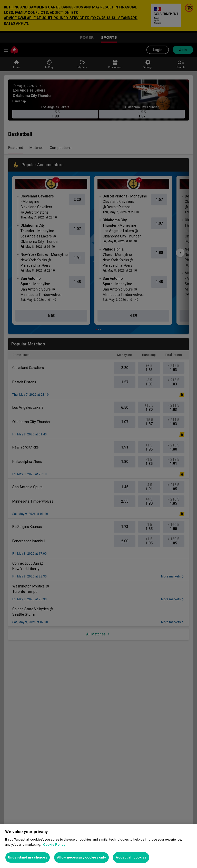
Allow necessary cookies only (82, 857)
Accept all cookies (131, 857)
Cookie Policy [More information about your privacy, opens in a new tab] (54, 845)
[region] (98, 846)
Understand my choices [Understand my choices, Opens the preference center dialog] (28, 857)
